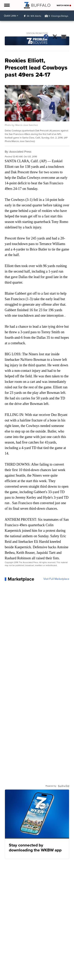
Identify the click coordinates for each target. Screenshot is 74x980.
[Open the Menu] (7, 5)
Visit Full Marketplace (56, 579)
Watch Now (64, 5)
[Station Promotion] (37, 41)
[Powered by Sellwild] (64, 786)
